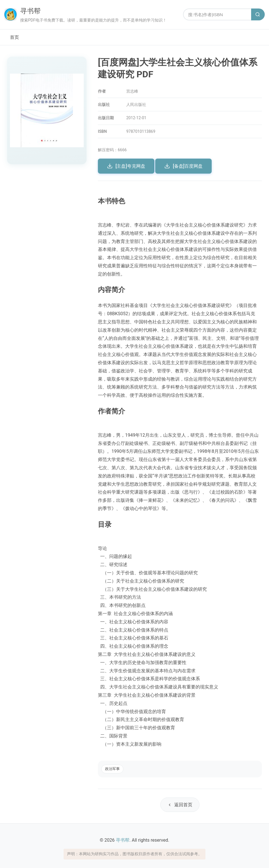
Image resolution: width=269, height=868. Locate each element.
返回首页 (180, 805)
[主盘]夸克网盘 (126, 166)
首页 (14, 37)
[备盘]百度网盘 (183, 166)
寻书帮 (30, 11)
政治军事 (112, 769)
